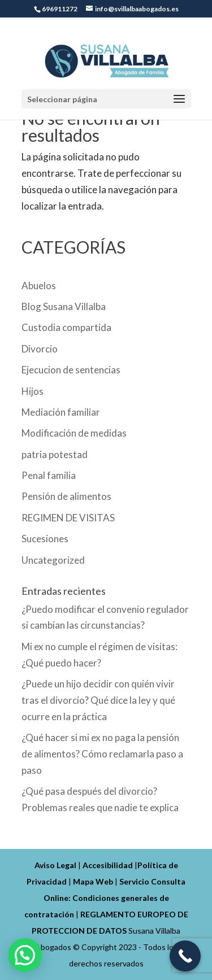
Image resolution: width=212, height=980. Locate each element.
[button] (25, 955)
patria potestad (55, 454)
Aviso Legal (55, 865)
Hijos (33, 391)
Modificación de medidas (74, 433)
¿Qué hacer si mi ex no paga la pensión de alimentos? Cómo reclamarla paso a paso (102, 754)
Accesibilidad (108, 865)
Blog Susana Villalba (64, 306)
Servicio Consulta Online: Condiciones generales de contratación (105, 898)
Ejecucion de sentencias (71, 370)
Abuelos (39, 286)
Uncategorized (53, 560)
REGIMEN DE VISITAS (68, 518)
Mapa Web (93, 881)
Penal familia (49, 475)
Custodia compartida (66, 327)
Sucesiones (45, 539)
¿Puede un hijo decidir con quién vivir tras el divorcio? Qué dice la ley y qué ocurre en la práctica (98, 700)
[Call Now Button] (185, 956)
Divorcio (40, 349)
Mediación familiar (61, 412)
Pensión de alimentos (66, 496)
